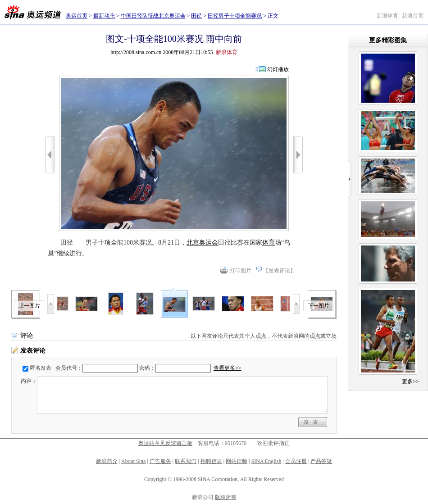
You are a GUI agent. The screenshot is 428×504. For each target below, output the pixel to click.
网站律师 (237, 461)
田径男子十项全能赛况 (235, 16)
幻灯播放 (278, 69)
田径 (196, 16)
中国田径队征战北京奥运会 (153, 16)
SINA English (266, 461)
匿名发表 (41, 368)
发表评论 (279, 271)
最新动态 (104, 16)
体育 (269, 243)
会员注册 (296, 461)
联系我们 (186, 461)
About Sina (133, 461)
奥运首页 (77, 16)
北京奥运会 (202, 243)
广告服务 (160, 461)
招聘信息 (211, 461)
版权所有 (226, 497)
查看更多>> (228, 368)
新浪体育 (387, 16)
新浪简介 (107, 461)
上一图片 (29, 306)
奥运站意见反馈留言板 (165, 443)
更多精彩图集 (388, 40)
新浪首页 (413, 16)
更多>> (410, 381)
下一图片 (319, 306)
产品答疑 (321, 461)
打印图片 (241, 271)
